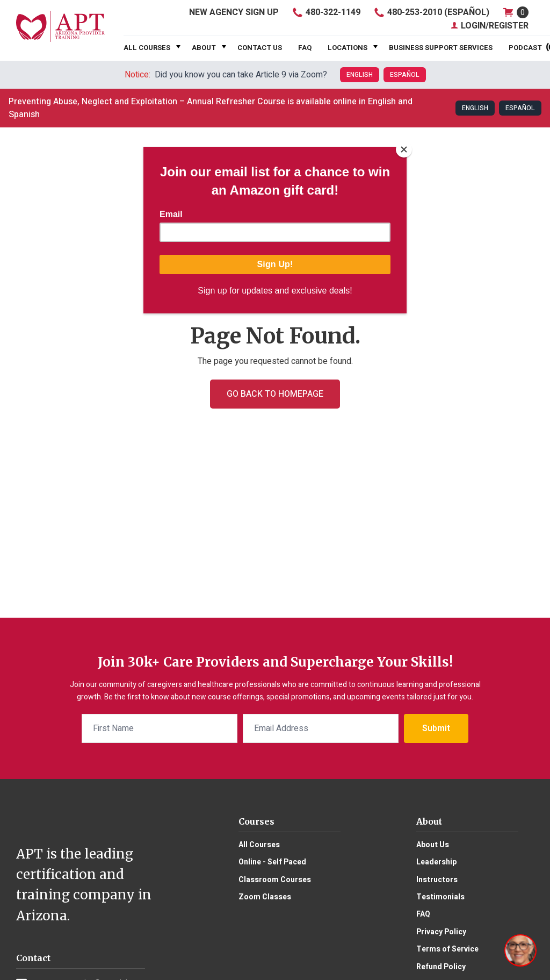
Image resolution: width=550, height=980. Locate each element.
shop (515, 12)
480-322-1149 (326, 12)
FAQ (305, 48)
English (360, 75)
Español (405, 75)
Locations (348, 48)
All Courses (147, 48)
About (204, 48)
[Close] (404, 149)
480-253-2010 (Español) (431, 12)
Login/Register (489, 26)
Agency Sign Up (234, 12)
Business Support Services (441, 48)
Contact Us (260, 48)
